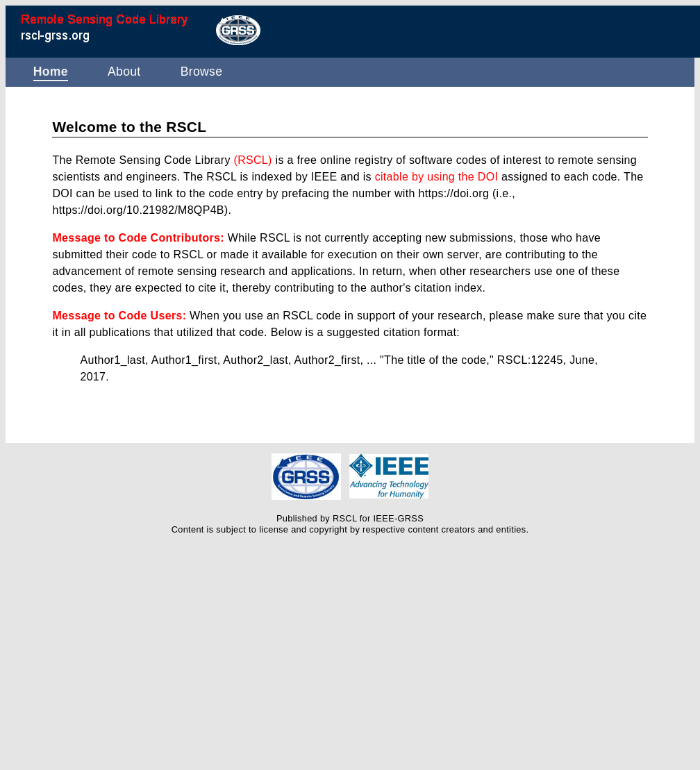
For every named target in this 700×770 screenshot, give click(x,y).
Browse (202, 72)
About (124, 72)
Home (51, 72)
